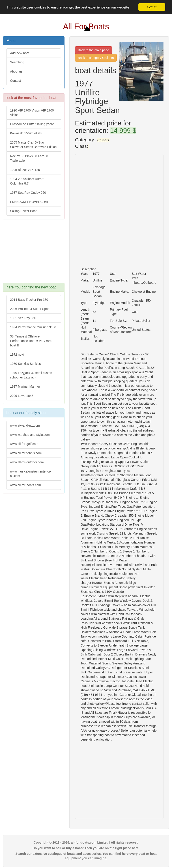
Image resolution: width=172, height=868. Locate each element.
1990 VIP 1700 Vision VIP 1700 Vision (32, 113)
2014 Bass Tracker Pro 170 (29, 300)
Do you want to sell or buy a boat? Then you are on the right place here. (86, 848)
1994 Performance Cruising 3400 (33, 327)
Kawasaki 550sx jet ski (26, 133)
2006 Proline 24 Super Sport (30, 309)
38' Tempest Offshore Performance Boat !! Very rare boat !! (31, 341)
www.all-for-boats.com (26, 485)
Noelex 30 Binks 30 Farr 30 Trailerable (29, 158)
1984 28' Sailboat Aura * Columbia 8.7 (27, 181)
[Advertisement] (34, 253)
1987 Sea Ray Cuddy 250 (28, 193)
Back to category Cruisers (96, 58)
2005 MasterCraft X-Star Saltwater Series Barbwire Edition (33, 145)
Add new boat (20, 53)
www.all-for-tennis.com (26, 453)
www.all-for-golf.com (24, 444)
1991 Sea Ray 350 (23, 318)
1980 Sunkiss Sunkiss (25, 364)
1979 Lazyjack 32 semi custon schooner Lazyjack (31, 375)
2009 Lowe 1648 (22, 396)
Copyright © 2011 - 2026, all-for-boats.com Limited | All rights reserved (86, 842)
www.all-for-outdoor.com (27, 462)
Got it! (152, 7)
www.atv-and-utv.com (25, 425)
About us (16, 71)
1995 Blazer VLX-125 (25, 170)
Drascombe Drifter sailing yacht (32, 124)
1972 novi (17, 355)
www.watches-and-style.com (30, 435)
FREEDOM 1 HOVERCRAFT (30, 202)
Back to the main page (94, 50)
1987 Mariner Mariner (25, 387)
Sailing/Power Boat (23, 211)
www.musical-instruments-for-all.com (31, 474)
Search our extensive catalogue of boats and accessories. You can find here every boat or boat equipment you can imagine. (86, 856)
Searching (17, 62)
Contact (15, 81)
